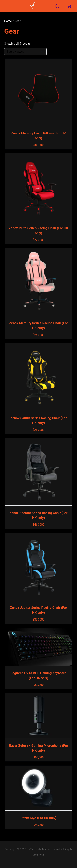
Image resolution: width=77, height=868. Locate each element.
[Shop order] (25, 52)
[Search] (58, 6)
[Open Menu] (7, 6)
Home (8, 21)
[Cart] (69, 6)
